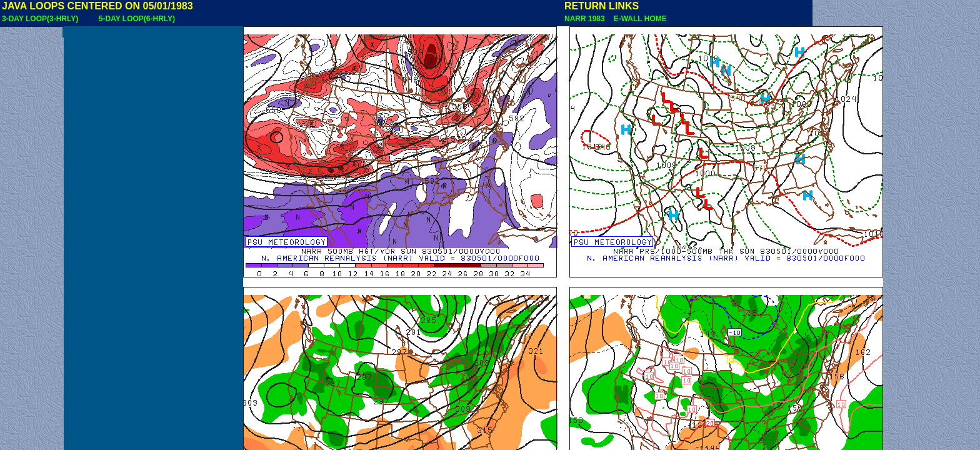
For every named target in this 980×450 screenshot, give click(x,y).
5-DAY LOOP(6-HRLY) (137, 19)
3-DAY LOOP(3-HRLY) (40, 19)
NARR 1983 (586, 19)
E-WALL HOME (638, 19)
